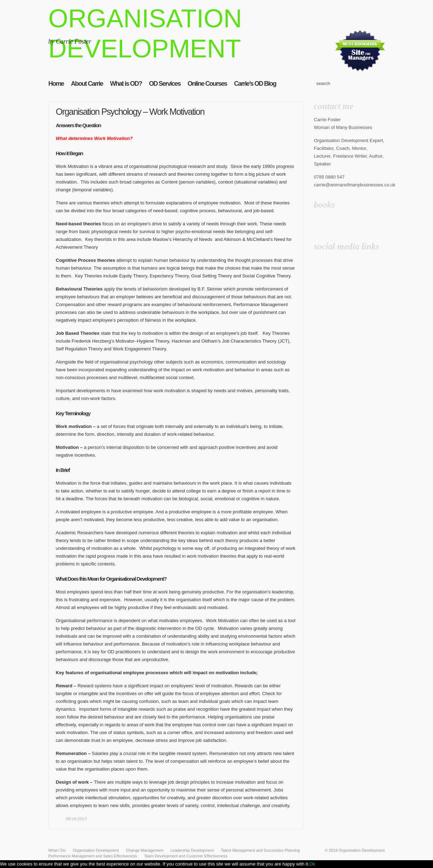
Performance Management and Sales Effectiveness (93, 856)
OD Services (165, 84)
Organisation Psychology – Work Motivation (130, 112)
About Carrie (87, 84)
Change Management (145, 850)
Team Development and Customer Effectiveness (186, 856)
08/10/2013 (76, 819)
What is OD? (126, 84)
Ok (312, 864)
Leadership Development (192, 850)
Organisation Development (361, 850)
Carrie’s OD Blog (255, 84)
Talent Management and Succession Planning (260, 850)
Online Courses (207, 84)
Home (56, 84)
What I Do (57, 850)
